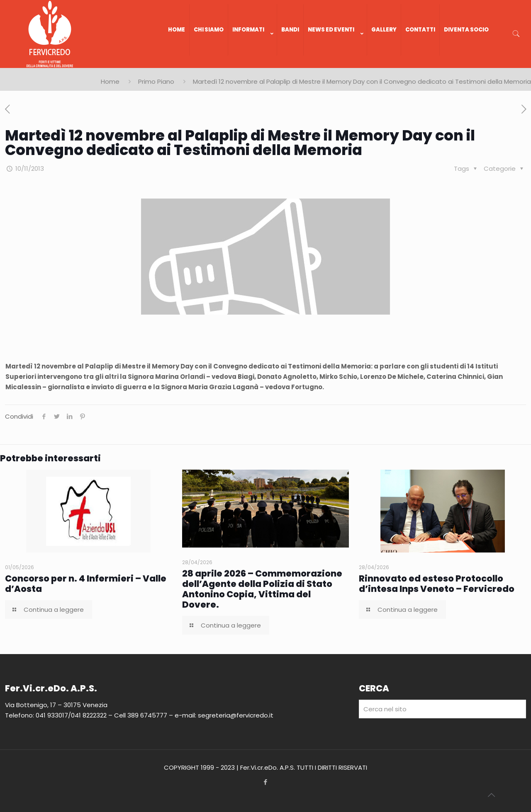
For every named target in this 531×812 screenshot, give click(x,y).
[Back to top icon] (491, 795)
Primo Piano (156, 81)
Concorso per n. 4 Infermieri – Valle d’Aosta (86, 584)
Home (110, 81)
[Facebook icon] (266, 782)
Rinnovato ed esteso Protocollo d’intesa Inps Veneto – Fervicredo (437, 584)
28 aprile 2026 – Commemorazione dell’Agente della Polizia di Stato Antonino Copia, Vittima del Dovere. (262, 589)
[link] (253, 64)
